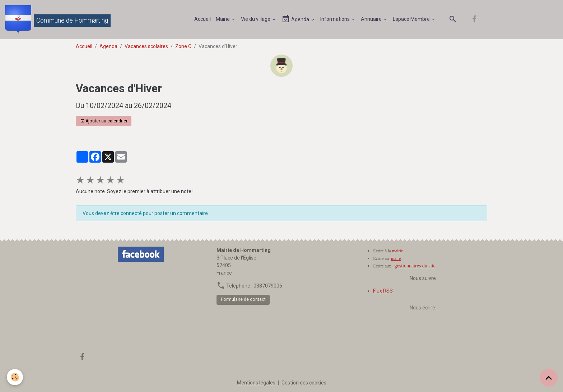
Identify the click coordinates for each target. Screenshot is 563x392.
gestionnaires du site (414, 266)
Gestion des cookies (304, 383)
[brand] (58, 19)
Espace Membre (412, 19)
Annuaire (372, 19)
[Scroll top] (549, 378)
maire (396, 258)
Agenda (296, 19)
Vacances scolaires (146, 46)
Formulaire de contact (243, 299)
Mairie (223, 19)
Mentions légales (256, 383)
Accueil (203, 19)
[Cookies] (15, 377)
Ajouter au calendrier (104, 121)
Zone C (183, 46)
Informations (336, 19)
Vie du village (256, 19)
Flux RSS (383, 291)
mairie (398, 251)
